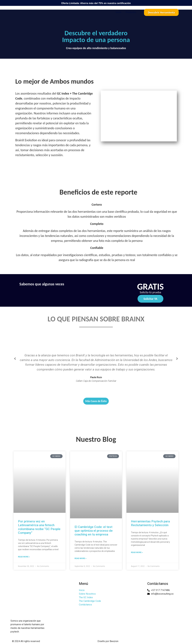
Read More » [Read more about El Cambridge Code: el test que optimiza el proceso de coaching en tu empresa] (80, 558)
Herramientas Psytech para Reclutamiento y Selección (150, 523)
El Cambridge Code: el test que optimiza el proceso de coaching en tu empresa (94, 531)
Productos (131, 12)
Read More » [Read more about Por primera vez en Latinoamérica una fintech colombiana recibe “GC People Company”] (24, 557)
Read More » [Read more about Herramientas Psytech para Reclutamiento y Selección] (137, 552)
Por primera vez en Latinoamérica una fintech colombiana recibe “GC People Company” (39, 527)
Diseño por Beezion (108, 641)
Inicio (118, 12)
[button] (15, 359)
